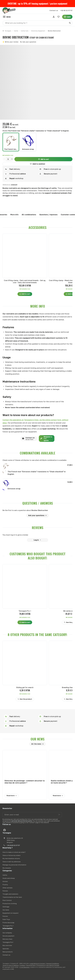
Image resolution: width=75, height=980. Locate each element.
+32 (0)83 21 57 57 (13, 845)
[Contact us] (54, 10)
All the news (36, 744)
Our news (37, 739)
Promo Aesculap (8, 923)
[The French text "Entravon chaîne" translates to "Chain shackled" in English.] (11, 142)
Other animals (8, 888)
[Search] (70, 23)
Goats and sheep (9, 878)
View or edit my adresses (12, 862)
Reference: (7, 185)
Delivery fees (7, 939)
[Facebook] (4, 830)
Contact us (28, 439)
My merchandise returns (11, 858)
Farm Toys (6, 919)
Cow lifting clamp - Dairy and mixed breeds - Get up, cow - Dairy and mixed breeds (25, 282)
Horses (5, 881)
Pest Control (7, 900)
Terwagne (7, 31)
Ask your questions (36, 515)
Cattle (16, 31)
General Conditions (53, 964)
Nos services (7, 945)
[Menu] (7, 17)
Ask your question (29, 42)
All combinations (29, 215)
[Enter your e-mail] (32, 815)
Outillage (6, 907)
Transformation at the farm (12, 897)
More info (14, 215)
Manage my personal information (14, 865)
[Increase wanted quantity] (12, 159)
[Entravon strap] (28, 142)
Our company (7, 933)
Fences (5, 891)
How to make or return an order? (14, 852)
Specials (6, 949)
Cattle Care (25, 31)
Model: (36, 131)
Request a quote (45, 439)
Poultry (5, 885)
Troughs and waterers (10, 894)
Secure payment (8, 936)
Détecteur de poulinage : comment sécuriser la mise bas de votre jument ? (25, 782)
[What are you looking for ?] (37, 23)
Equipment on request (11, 913)
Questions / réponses (48, 215)
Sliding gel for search (25, 687)
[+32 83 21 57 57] (66, 10)
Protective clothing (10, 904)
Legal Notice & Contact (37, 964)
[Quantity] (8, 159)
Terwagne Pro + (25, 611)
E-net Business (25, 967)
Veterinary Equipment (38, 31)
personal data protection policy (22, 821)
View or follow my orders (12, 855)
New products (8, 952)
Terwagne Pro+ (8, 942)
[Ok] (59, 815)
